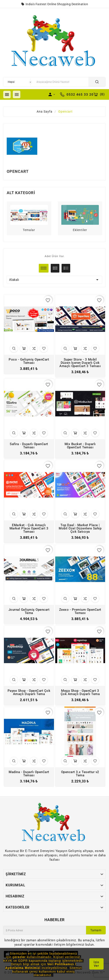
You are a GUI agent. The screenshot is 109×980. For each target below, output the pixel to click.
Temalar (29, 230)
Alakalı (54, 280)
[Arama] (61, 82)
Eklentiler (80, 230)
